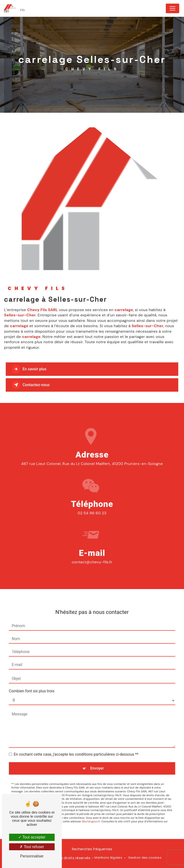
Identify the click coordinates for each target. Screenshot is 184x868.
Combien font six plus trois (32, 683)
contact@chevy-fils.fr (92, 554)
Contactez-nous (31, 385)
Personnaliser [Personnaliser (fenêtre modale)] (32, 856)
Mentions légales (108, 858)
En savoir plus (29, 369)
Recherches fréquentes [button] (92, 849)
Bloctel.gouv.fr (91, 814)
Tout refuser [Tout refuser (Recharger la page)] (32, 847)
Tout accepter (32, 837)
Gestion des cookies (145, 858)
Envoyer (97, 760)
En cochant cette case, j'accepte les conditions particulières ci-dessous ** (76, 746)
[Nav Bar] (172, 8)
